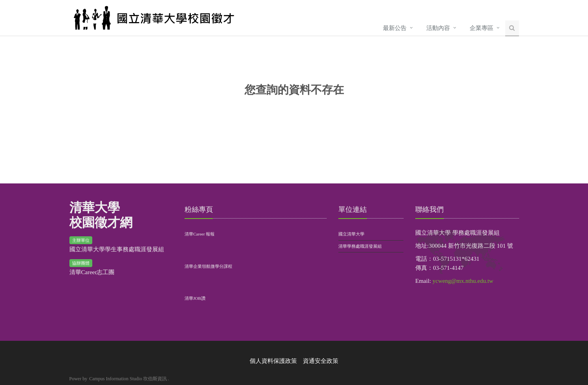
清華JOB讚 (195, 298)
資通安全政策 (321, 361)
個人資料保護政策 (273, 361)
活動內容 (438, 28)
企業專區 (482, 28)
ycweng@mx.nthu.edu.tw (463, 281)
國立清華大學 (351, 234)
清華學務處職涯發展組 (360, 246)
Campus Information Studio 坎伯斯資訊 (128, 379)
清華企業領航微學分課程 (208, 266)
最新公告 (395, 28)
